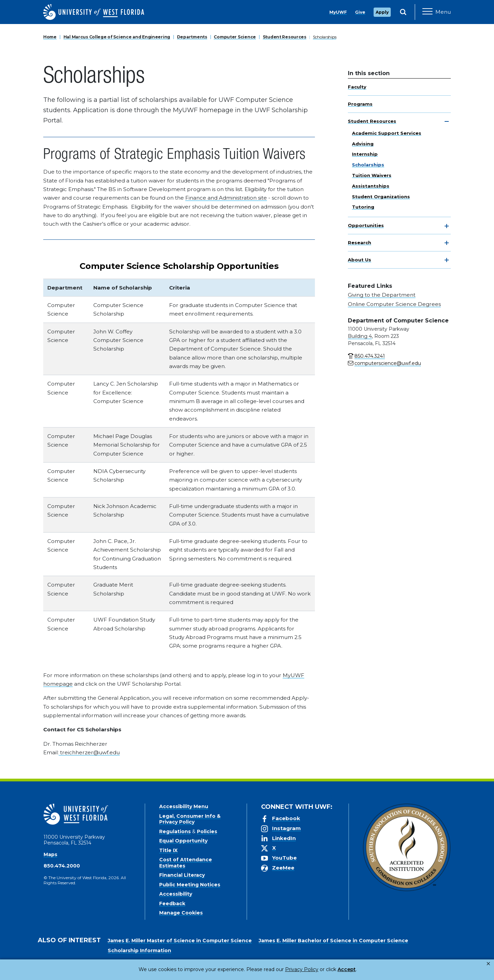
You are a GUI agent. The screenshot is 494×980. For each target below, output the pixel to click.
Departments (192, 37)
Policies (207, 831)
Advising (363, 144)
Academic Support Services (387, 133)
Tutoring (363, 207)
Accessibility (176, 894)
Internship (365, 154)
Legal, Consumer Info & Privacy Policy (190, 819)
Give (360, 12)
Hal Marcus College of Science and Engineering (117, 37)
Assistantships (371, 186)
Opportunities (366, 225)
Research (360, 243)
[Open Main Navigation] (437, 12)
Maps (50, 854)
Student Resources (285, 37)
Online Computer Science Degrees (394, 304)
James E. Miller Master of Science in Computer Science (180, 941)
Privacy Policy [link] (279, 969)
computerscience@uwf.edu (388, 363)
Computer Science (235, 37)
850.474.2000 (62, 866)
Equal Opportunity (183, 841)
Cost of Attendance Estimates (186, 863)
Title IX (168, 850)
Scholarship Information (139, 951)
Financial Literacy (182, 875)
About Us (360, 260)
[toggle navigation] (447, 121)
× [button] (488, 964)
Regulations (175, 831)
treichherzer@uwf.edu (89, 752)
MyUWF (338, 12)
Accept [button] (319, 969)
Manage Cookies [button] (357, 969)
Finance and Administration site (226, 198)
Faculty (357, 87)
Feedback (172, 904)
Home (50, 37)
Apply (382, 12)
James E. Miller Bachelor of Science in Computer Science (333, 941)
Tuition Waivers (372, 175)
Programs (360, 104)
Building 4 (360, 336)
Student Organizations (381, 197)
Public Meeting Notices (190, 885)
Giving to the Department (382, 295)
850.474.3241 (370, 356)
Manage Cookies (181, 913)
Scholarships (325, 37)
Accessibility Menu (184, 806)
